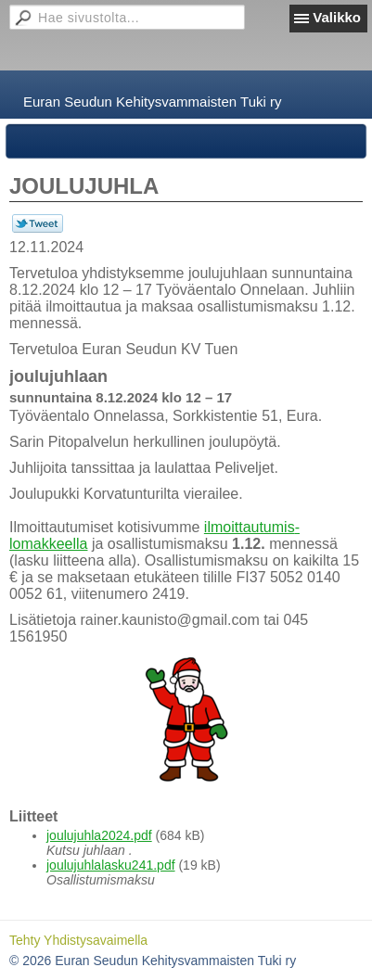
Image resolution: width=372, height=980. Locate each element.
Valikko (337, 17)
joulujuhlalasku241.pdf (111, 865)
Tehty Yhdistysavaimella (78, 940)
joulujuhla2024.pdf (99, 835)
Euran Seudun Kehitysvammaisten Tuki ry (152, 102)
